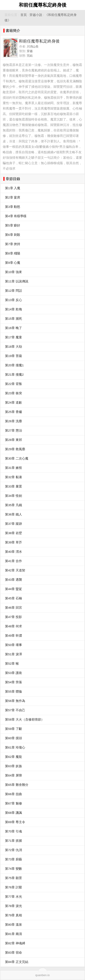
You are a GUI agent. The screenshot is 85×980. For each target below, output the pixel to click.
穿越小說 (36, 15)
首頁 (24, 15)
